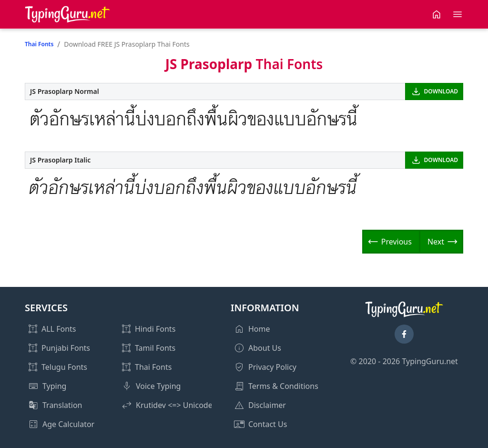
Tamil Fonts (155, 348)
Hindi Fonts (155, 329)
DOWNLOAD (441, 91)
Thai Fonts (39, 44)
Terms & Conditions (283, 386)
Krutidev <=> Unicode (174, 405)
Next (436, 242)
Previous (396, 242)
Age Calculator (68, 424)
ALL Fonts (59, 329)
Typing (54, 386)
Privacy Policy (272, 367)
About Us (265, 348)
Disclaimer (267, 405)
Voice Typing (158, 386)
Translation (62, 405)
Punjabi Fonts (66, 348)
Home (259, 329)
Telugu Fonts (64, 367)
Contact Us (268, 424)
